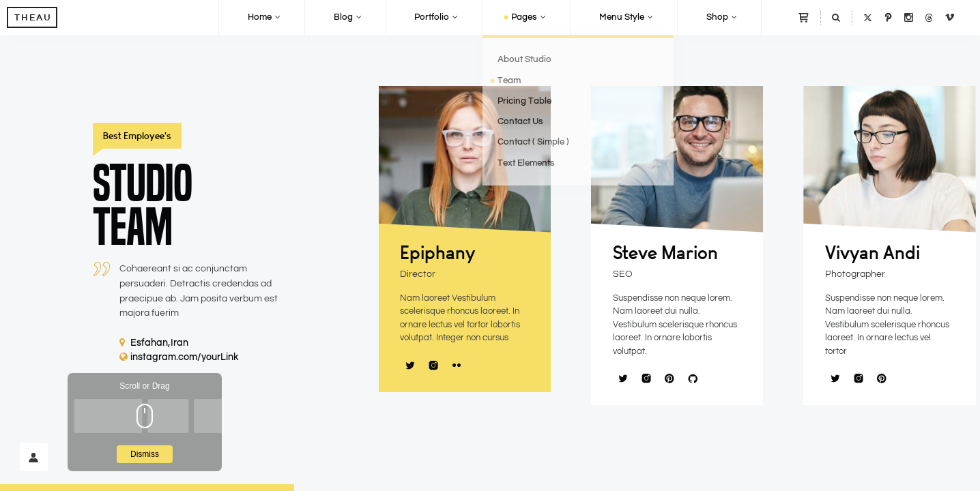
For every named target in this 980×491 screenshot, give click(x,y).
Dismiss (145, 454)
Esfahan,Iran (154, 343)
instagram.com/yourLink (179, 357)
